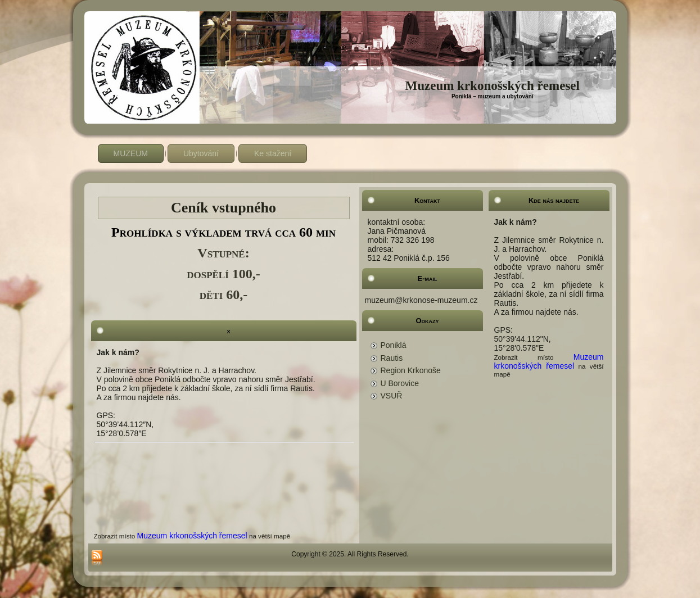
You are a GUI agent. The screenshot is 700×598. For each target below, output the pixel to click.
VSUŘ (392, 396)
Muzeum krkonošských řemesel (492, 86)
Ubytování (201, 153)
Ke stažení (273, 153)
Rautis (392, 358)
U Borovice (400, 383)
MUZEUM (131, 153)
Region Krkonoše (411, 370)
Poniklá (394, 345)
